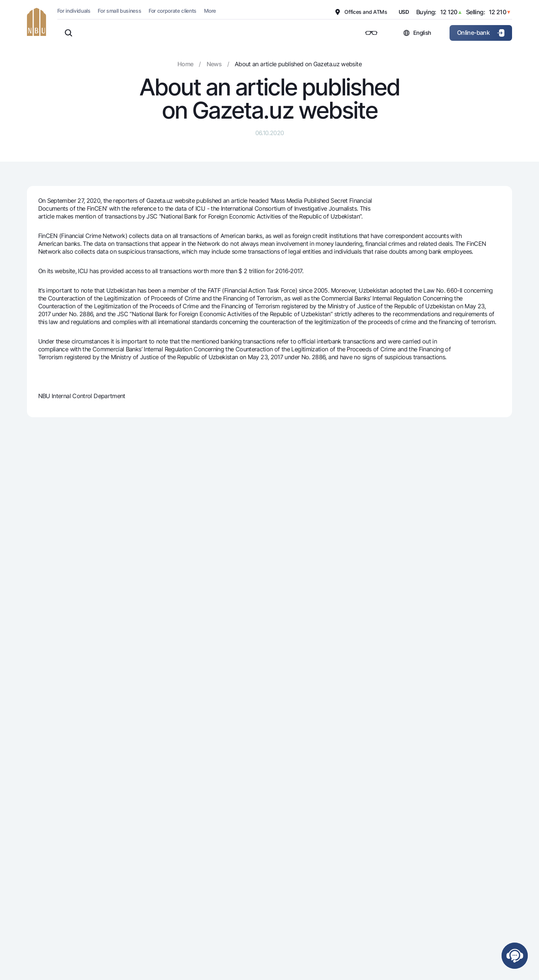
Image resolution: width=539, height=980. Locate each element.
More (210, 11)
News (214, 64)
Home (185, 64)
